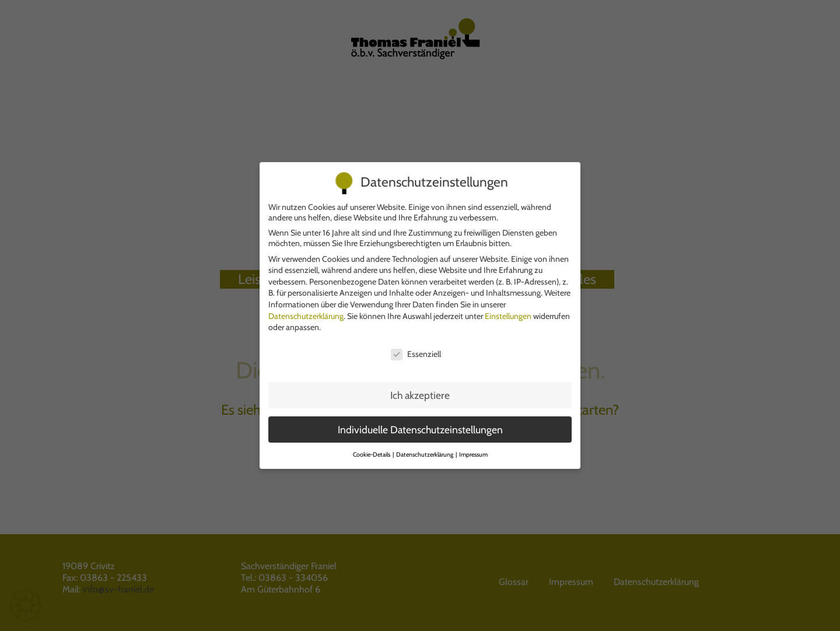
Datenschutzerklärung (306, 310)
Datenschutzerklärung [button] (425, 448)
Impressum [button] (473, 448)
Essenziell (416, 348)
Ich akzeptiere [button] (420, 389)
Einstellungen (508, 310)
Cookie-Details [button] (372, 448)
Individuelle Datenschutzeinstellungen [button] (420, 423)
